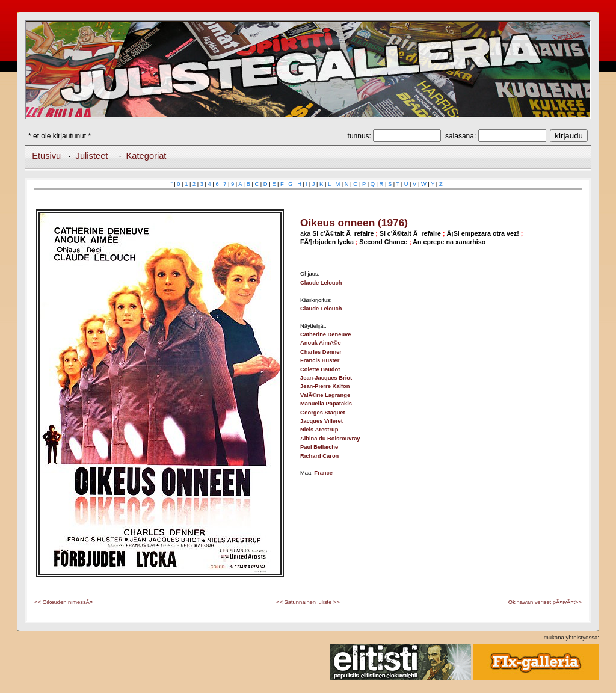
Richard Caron (319, 456)
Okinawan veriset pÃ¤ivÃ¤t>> (545, 602)
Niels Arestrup (319, 430)
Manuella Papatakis (326, 404)
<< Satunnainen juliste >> (308, 602)
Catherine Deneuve (326, 334)
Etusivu (46, 156)
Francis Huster (320, 360)
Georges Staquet (323, 413)
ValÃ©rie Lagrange (325, 395)
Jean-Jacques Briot (326, 378)
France (323, 473)
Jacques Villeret (322, 421)
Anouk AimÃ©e (321, 343)
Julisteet (92, 156)
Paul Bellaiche (319, 447)
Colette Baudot (320, 369)
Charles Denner (321, 352)
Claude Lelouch (321, 283)
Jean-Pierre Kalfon (325, 386)
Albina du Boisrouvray (330, 439)
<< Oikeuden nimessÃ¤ (63, 602)
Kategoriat (146, 156)
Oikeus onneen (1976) (354, 223)
